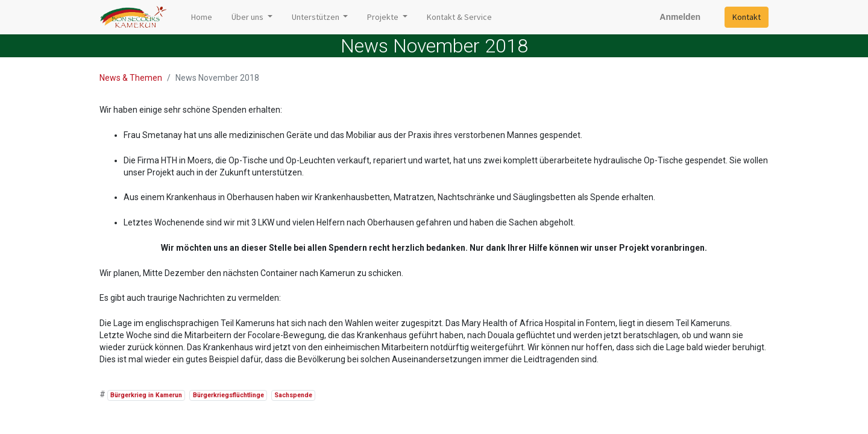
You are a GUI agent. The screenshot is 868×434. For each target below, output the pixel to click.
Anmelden (680, 17)
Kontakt (747, 17)
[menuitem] (202, 17)
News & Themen (131, 78)
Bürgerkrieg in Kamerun (146, 395)
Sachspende (293, 395)
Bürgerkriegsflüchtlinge (228, 395)
